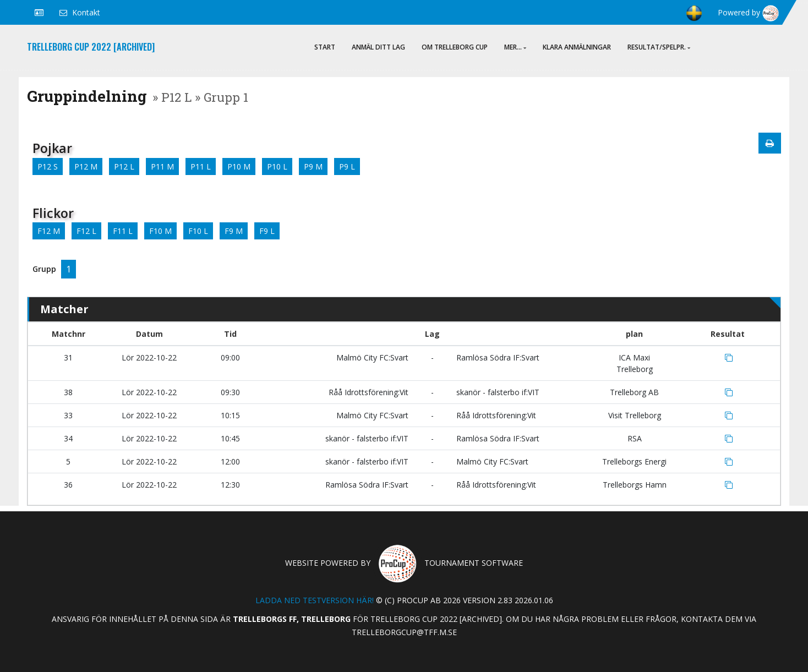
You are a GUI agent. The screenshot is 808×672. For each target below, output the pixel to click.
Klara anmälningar (577, 47)
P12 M (86, 166)
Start (325, 47)
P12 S (48, 166)
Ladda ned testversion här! (315, 600)
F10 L (198, 231)
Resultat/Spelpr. (659, 47)
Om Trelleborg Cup (455, 47)
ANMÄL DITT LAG (378, 47)
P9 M (313, 166)
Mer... (515, 47)
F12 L (86, 231)
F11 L (123, 231)
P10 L (277, 166)
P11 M (162, 166)
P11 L (201, 166)
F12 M (49, 231)
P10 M (239, 166)
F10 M (160, 231)
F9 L (267, 231)
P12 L (124, 166)
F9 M (234, 231)
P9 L (347, 166)
